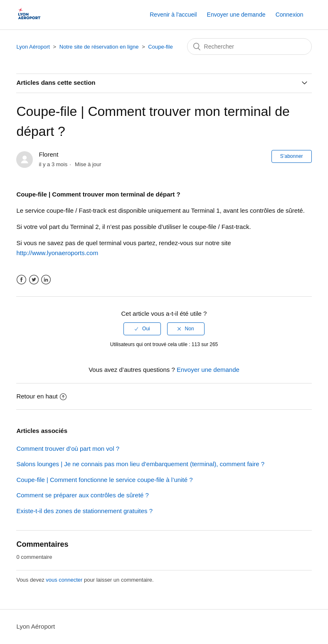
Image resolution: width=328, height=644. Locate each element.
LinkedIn (46, 280)
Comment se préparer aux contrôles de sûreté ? (83, 495)
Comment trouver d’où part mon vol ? (68, 449)
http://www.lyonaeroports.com (57, 253)
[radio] (142, 329)
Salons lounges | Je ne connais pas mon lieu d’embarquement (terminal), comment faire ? (140, 464)
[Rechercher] (249, 47)
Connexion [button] (290, 15)
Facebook (21, 280)
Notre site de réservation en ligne (100, 47)
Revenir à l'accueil (173, 15)
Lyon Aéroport (33, 47)
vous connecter (64, 580)
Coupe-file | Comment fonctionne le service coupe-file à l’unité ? (104, 480)
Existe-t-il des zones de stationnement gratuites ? (84, 511)
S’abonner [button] (292, 156)
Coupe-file (160, 47)
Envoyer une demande (236, 15)
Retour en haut (41, 396)
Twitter (34, 280)
